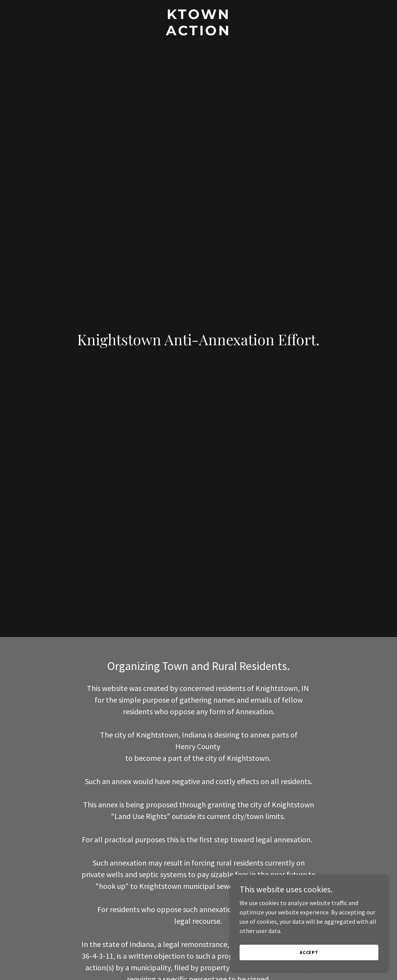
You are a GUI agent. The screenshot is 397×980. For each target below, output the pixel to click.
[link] (198, 33)
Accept (310, 952)
